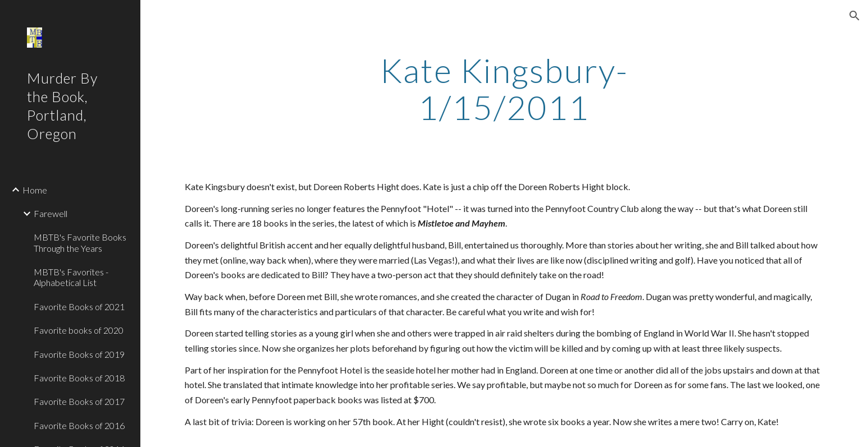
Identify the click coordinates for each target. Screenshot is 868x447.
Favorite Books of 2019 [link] (79, 354)
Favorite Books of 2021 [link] (79, 307)
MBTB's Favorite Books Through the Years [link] (80, 242)
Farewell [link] (51, 213)
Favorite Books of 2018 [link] (79, 378)
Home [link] (35, 190)
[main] (504, 89)
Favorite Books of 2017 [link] (79, 401)
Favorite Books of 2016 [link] (79, 425)
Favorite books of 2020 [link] (79, 330)
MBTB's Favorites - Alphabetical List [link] (71, 277)
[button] (855, 16)
